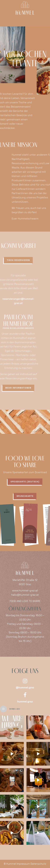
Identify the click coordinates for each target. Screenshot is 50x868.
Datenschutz (38, 864)
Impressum (23, 864)
